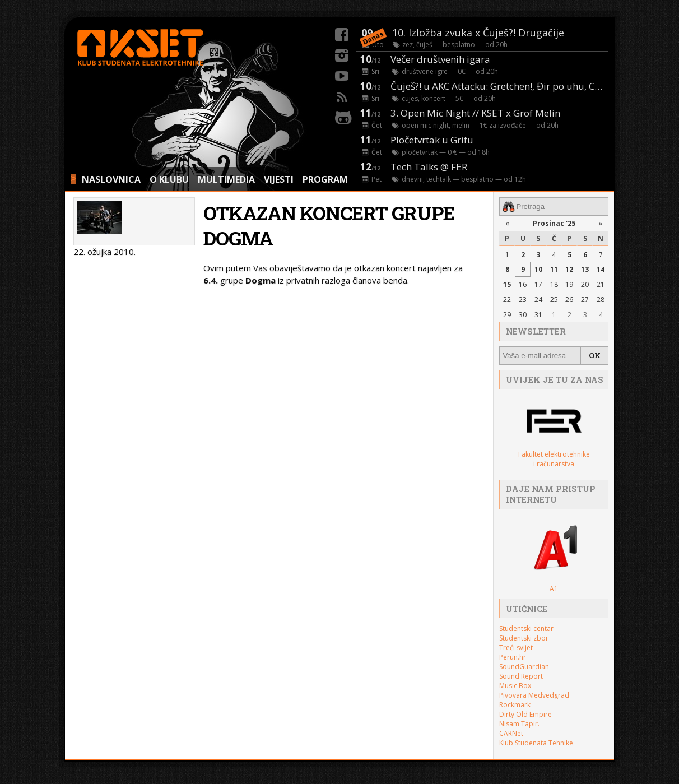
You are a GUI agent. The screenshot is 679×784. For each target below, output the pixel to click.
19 (569, 284)
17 (538, 284)
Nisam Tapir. (519, 724)
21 (601, 284)
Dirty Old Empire (525, 714)
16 (523, 284)
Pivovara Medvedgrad (534, 695)
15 (507, 284)
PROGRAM (325, 179)
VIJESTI (279, 179)
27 (585, 300)
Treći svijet (516, 648)
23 (523, 300)
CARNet (511, 733)
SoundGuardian (524, 667)
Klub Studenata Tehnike (536, 743)
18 (554, 284)
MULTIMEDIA (226, 179)
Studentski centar (526, 628)
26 (569, 300)
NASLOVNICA (111, 179)
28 (601, 300)
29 (507, 315)
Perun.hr (513, 657)
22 (507, 300)
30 (523, 315)
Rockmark (515, 705)
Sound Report (521, 676)
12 (569, 269)
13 (585, 269)
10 (538, 269)
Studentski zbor (524, 638)
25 (554, 300)
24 (538, 300)
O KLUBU (169, 179)
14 (601, 269)
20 (585, 284)
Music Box (515, 686)
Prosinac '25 (554, 223)
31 (538, 315)
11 (554, 269)
